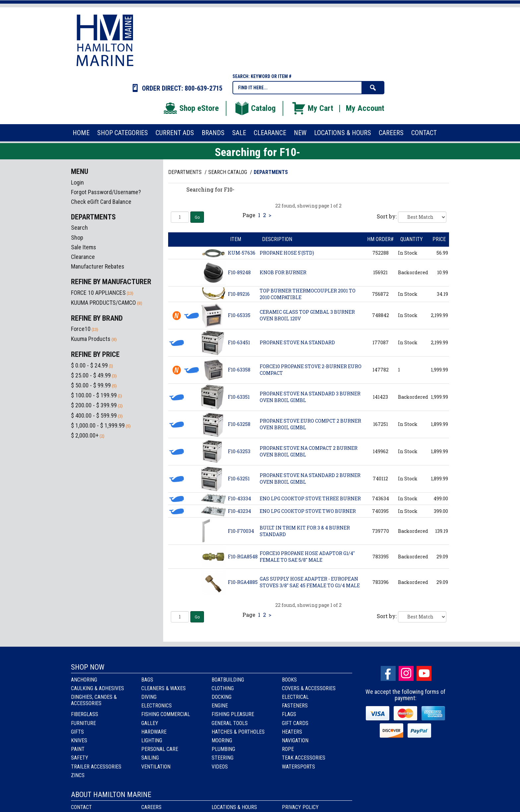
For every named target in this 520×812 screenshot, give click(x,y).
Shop (77, 238)
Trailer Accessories (96, 767)
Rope (288, 749)
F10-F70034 (241, 531)
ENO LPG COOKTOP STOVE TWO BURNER (308, 511)
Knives (79, 740)
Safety (80, 758)
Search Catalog (228, 172)
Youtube (424, 673)
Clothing (223, 688)
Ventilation (156, 767)
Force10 (81, 329)
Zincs (78, 775)
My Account (365, 108)
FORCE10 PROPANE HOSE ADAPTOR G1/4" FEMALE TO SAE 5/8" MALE (307, 557)
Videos (220, 767)
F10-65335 (239, 315)
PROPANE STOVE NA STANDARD (297, 342)
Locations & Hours (234, 807)
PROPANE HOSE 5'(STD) (287, 253)
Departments (186, 172)
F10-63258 (239, 424)
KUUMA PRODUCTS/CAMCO (103, 303)
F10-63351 (239, 397)
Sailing (150, 758)
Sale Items (84, 247)
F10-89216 (239, 294)
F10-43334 (239, 498)
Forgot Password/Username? (106, 192)
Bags (147, 680)
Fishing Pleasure (233, 714)
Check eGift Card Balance (101, 202)
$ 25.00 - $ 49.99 (91, 375)
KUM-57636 (242, 253)
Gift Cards (295, 723)
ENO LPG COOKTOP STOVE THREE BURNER (310, 498)
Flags (289, 714)
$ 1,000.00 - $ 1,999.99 (98, 425)
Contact (81, 807)
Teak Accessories (304, 758)
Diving (149, 697)
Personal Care (160, 749)
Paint (78, 749)
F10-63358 (239, 370)
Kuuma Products (91, 339)
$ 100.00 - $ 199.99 (94, 395)
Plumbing (223, 749)
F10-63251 (239, 479)
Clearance (83, 257)
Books (289, 680)
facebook (388, 673)
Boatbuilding (228, 680)
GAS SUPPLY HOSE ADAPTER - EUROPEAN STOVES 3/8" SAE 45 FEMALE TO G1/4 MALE (310, 582)
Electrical (295, 697)
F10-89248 (239, 272)
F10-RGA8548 (243, 557)
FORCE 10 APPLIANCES (98, 293)
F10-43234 (239, 511)
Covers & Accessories (309, 688)
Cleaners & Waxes (163, 688)
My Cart (312, 108)
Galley (150, 723)
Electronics (157, 706)
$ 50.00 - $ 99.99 (91, 385)
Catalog (255, 108)
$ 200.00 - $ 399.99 (94, 405)
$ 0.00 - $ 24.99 (89, 365)
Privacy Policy (300, 807)
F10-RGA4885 (243, 582)
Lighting (152, 740)
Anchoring (84, 680)
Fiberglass (85, 714)
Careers (151, 807)
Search (79, 228)
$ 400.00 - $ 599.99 (94, 415)
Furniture (83, 723)
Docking (222, 697)
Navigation (295, 740)
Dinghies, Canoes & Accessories (94, 700)
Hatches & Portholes (238, 732)
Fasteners (295, 706)
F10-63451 (239, 342)
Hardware (154, 732)
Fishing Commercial (166, 714)
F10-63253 (239, 451)
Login (77, 182)
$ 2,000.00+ (85, 435)
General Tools (230, 723)
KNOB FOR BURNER (283, 272)
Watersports (298, 767)
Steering (223, 758)
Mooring (222, 740)
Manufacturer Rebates (98, 266)
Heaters (292, 732)
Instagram (406, 673)
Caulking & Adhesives (97, 688)
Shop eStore (191, 108)
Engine (220, 706)
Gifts (77, 732)
